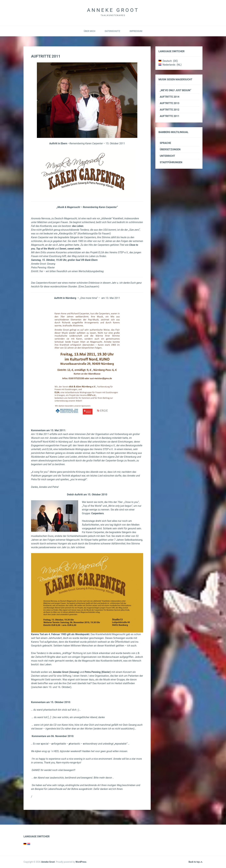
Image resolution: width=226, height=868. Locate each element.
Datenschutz (112, 31)
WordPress (81, 862)
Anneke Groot (113, 10)
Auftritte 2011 (169, 116)
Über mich (90, 31)
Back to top (196, 862)
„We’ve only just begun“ (176, 90)
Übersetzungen (170, 149)
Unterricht (167, 156)
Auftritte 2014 (169, 97)
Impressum (136, 31)
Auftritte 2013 (169, 103)
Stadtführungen (171, 162)
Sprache (165, 143)
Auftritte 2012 (169, 110)
